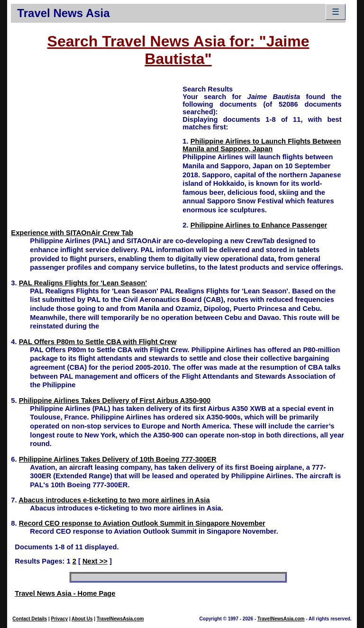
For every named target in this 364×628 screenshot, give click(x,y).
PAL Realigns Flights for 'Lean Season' (83, 283)
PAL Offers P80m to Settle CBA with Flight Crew (98, 342)
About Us (82, 619)
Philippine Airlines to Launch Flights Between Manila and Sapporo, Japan (262, 145)
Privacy (60, 619)
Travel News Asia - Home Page (65, 593)
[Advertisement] (97, 151)
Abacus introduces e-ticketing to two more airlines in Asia (114, 500)
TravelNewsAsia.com (120, 619)
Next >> (95, 561)
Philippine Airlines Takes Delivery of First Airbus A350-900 (115, 400)
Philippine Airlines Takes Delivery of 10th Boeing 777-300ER (118, 459)
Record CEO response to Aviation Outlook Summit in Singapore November (142, 523)
